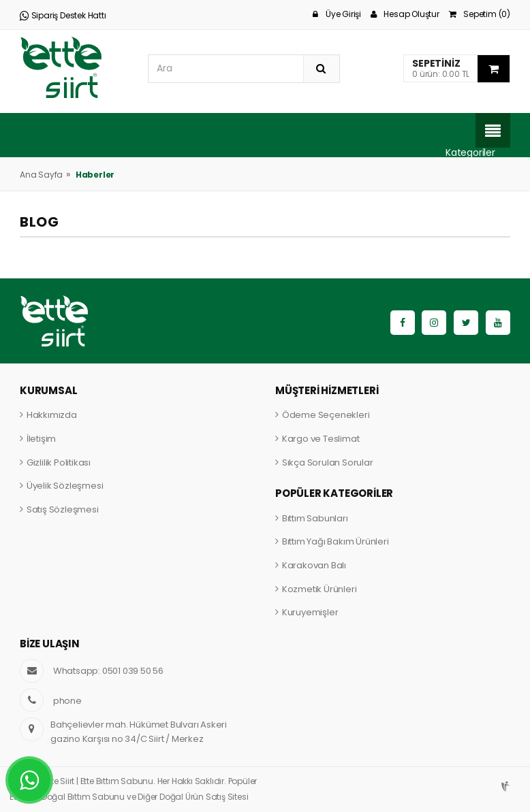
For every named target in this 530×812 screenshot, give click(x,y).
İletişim (41, 439)
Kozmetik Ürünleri (319, 589)
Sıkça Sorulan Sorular (328, 462)
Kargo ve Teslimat (321, 439)
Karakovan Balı (314, 565)
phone (67, 701)
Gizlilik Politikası (59, 462)
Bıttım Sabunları (315, 518)
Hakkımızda (52, 415)
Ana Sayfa (41, 175)
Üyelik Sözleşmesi (65, 486)
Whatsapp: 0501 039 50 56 (108, 671)
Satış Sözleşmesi (63, 509)
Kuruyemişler (310, 612)
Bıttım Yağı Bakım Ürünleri (336, 541)
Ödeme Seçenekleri (326, 415)
